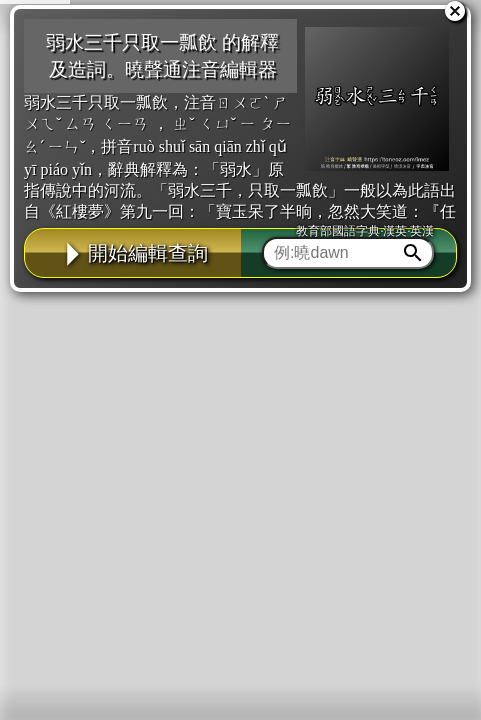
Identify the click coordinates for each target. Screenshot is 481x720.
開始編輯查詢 (133, 253)
